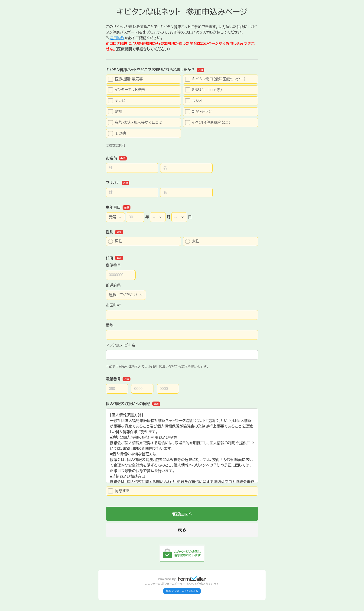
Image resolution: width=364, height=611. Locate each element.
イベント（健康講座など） (208, 123)
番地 (110, 325)
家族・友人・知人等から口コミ (135, 123)
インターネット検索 (126, 90)
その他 (117, 134)
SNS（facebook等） (204, 90)
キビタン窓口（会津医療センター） (215, 79)
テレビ (117, 101)
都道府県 (113, 285)
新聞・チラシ (198, 112)
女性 (192, 241)
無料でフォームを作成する (182, 591)
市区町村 (113, 305)
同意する (119, 491)
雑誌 (115, 112)
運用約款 (117, 38)
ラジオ (194, 101)
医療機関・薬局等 (125, 79)
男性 (115, 241)
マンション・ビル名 (120, 345)
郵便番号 (113, 265)
